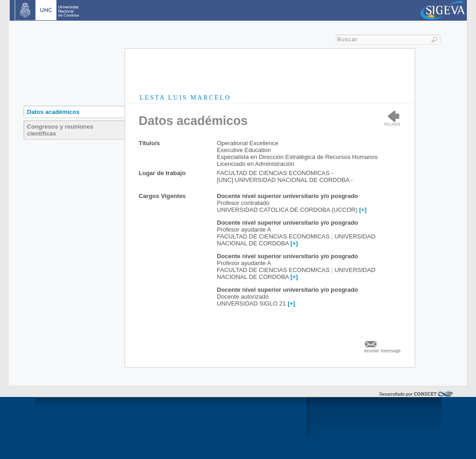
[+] (363, 210)
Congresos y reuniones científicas (60, 130)
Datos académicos (53, 112)
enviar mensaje (383, 351)
